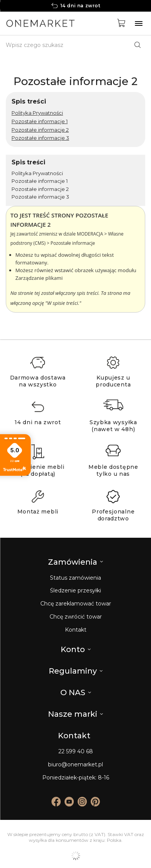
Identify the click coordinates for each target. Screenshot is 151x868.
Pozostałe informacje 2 (40, 130)
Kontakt (76, 630)
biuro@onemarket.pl (75, 765)
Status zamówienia (75, 578)
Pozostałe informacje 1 (40, 121)
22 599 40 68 (76, 752)
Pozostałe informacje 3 (40, 138)
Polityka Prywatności (37, 113)
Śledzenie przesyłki (75, 591)
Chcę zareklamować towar (76, 604)
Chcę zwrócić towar (76, 617)
